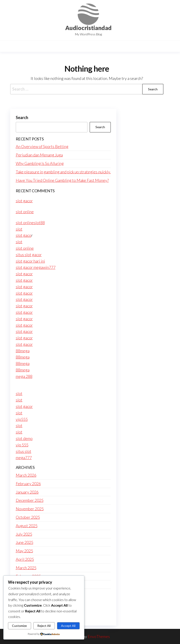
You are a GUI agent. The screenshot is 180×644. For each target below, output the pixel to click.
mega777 (24, 458)
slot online (25, 212)
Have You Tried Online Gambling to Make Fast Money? (62, 180)
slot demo (24, 438)
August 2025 (27, 526)
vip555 (22, 419)
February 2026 (28, 484)
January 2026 (27, 492)
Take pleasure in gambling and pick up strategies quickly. (63, 172)
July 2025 (24, 534)
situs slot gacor (29, 255)
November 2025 (30, 509)
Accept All (68, 626)
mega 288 (24, 376)
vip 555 (22, 445)
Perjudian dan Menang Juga (39, 155)
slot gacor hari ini (30, 261)
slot (19, 229)
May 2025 (24, 551)
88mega (23, 351)
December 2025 (30, 500)
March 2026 (26, 475)
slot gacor (24, 201)
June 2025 (25, 542)
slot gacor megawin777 (36, 267)
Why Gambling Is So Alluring (40, 163)
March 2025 (26, 568)
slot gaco (24, 235)
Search (22, 117)
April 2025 (25, 559)
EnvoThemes (99, 636)
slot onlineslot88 (30, 223)
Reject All (44, 626)
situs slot (24, 451)
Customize (19, 626)
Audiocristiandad (88, 28)
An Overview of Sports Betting (42, 146)
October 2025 (28, 517)
